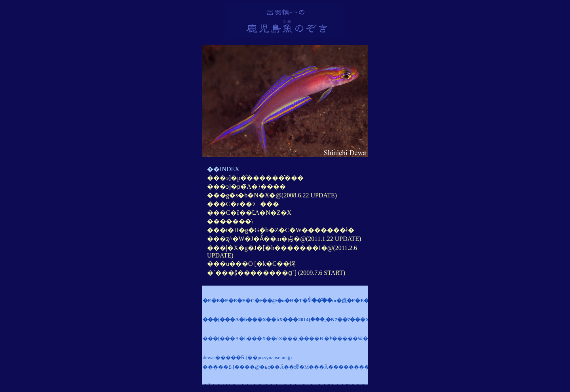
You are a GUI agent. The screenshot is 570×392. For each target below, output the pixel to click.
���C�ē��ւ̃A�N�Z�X (249, 213)
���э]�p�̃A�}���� (246, 187)
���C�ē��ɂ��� (243, 204)
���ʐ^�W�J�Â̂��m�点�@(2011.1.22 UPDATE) (284, 239)
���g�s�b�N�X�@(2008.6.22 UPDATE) (272, 195)
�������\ (230, 221)
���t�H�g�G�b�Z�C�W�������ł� (281, 230)
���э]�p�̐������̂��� (255, 178)
